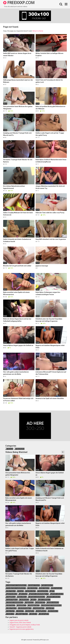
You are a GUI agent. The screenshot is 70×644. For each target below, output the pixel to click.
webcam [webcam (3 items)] (34, 614)
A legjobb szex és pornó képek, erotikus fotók (25, 625)
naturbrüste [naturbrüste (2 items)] (25, 600)
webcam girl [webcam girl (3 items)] (44, 614)
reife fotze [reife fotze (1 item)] (11, 605)
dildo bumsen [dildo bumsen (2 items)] (57, 588)
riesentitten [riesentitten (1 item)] (22, 605)
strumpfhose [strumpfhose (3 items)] (42, 611)
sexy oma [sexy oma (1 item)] (11, 611)
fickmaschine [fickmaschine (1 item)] (43, 591)
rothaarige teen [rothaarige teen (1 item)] (34, 605)
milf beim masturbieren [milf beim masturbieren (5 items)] (37, 597)
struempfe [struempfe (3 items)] (30, 611)
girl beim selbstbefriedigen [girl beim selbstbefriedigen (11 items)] (39, 594)
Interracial (10, 449)
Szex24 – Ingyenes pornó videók (20, 627)
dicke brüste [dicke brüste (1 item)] (33, 588)
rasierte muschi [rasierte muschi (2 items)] (53, 602)
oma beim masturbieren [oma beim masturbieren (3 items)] (15, 602)
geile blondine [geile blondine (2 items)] (12, 594)
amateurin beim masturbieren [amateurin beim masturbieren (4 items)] (17, 585)
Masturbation (20, 449)
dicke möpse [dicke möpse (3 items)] (45, 588)
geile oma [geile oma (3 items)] (24, 594)
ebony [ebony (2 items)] (21, 591)
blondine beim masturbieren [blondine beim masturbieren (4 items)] (17, 588)
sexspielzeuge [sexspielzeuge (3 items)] (39, 608)
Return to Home (38, 31)
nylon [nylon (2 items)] (34, 600)
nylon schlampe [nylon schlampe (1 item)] (45, 600)
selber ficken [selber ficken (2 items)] (12, 608)
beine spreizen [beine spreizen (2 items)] (48, 585)
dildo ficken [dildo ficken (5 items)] (11, 591)
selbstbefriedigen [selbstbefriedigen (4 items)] (25, 608)
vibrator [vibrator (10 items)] (11, 614)
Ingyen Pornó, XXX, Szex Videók (20, 623)
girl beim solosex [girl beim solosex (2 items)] (57, 594)
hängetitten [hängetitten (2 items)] (11, 597)
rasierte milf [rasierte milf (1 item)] (41, 602)
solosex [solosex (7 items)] (21, 611)
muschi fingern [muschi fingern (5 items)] (12, 600)
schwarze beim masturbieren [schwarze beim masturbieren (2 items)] (52, 605)
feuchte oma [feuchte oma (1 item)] (31, 591)
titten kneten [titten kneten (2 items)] (54, 611)
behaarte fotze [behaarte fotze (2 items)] (35, 585)
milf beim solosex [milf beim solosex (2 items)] (54, 597)
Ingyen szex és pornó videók (19, 620)
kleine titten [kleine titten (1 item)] (23, 597)
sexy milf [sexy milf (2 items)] (51, 608)
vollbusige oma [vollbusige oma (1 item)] (22, 614)
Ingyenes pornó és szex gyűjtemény (22, 629)
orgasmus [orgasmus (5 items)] (30, 602)
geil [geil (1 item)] (53, 591)
